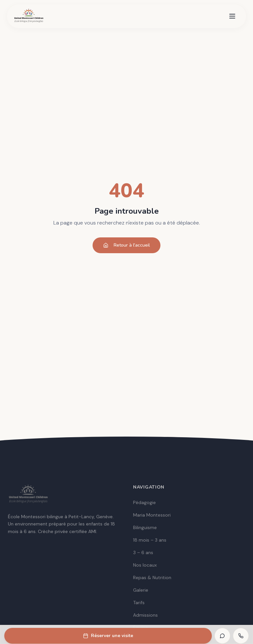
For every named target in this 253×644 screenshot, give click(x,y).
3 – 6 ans (143, 552)
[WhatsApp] (222, 636)
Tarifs (139, 603)
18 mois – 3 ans (150, 540)
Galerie (141, 590)
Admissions (145, 615)
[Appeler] (241, 636)
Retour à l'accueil (126, 245)
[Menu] (232, 16)
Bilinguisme (145, 527)
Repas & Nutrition (152, 577)
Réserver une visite (108, 636)
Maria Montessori (152, 515)
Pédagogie (144, 502)
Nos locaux (145, 565)
